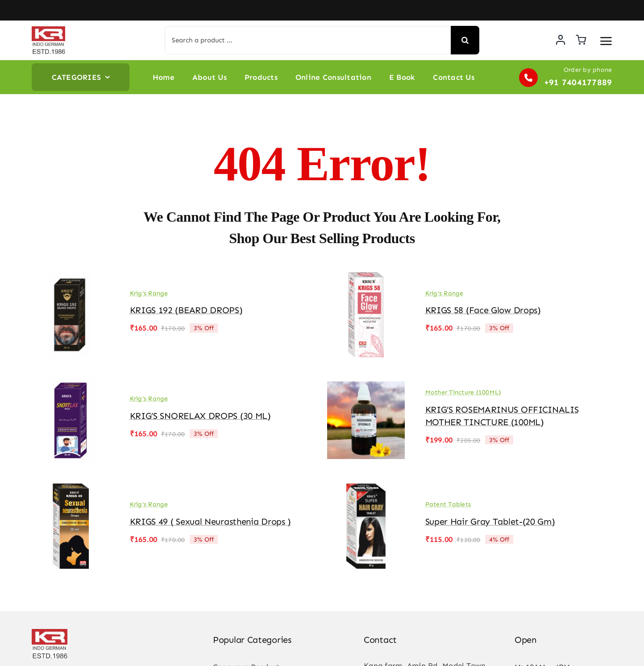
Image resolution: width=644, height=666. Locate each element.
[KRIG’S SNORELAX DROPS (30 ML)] (71, 384)
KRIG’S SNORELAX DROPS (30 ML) (200, 416)
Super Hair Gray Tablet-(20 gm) (490, 521)
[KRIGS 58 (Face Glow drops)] (366, 278)
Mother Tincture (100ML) (463, 392)
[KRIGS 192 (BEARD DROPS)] (71, 278)
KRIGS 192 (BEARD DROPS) (186, 310)
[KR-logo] (48, 30)
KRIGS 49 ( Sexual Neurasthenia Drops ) (211, 521)
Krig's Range (149, 293)
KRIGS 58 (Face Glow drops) (483, 310)
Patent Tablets (448, 504)
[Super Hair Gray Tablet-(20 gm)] (366, 490)
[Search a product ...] (308, 40)
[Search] (465, 40)
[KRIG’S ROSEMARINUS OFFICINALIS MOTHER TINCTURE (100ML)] (366, 384)
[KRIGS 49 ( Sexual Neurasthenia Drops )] (71, 490)
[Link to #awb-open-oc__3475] (606, 41)
